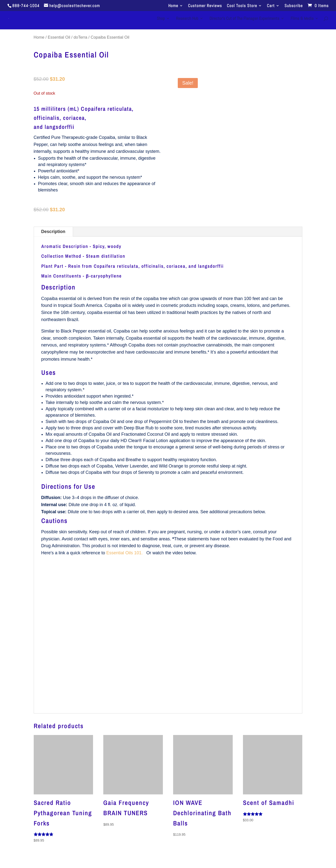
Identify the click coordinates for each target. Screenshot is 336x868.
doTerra (80, 37)
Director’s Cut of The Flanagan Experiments (244, 19)
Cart (271, 6)
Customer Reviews (205, 6)
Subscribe (294, 6)
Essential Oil (59, 37)
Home (173, 6)
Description (53, 232)
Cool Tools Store (242, 6)
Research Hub (187, 19)
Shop (161, 19)
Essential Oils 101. (125, 553)
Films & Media (302, 19)
